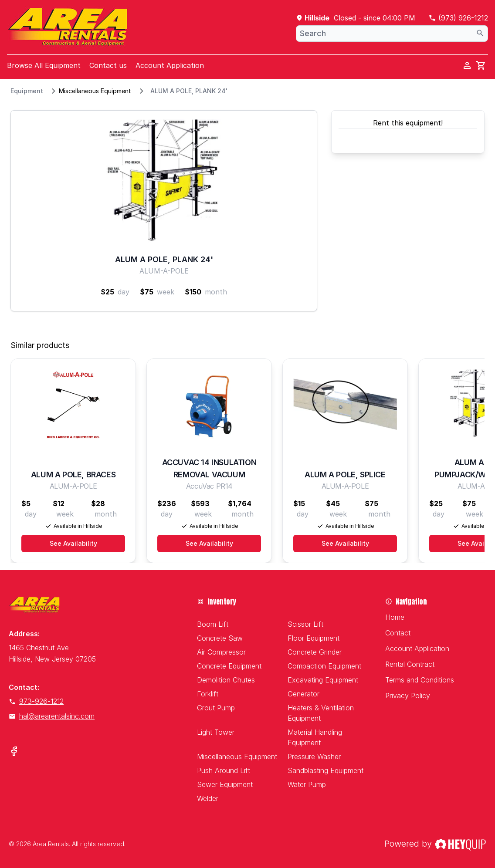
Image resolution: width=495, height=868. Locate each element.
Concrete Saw (220, 638)
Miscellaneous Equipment (95, 91)
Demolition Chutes (226, 680)
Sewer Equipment (225, 784)
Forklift (208, 694)
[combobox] (392, 34)
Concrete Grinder (315, 652)
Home (395, 617)
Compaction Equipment (324, 666)
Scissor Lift (305, 624)
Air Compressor (221, 652)
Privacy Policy (408, 696)
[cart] (481, 65)
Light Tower (216, 732)
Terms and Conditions (420, 680)
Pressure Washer (314, 757)
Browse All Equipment (44, 65)
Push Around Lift (224, 770)
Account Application (170, 65)
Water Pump (307, 784)
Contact (398, 633)
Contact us (108, 65)
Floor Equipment (314, 638)
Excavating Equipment (323, 680)
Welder (208, 798)
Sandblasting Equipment (325, 770)
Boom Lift (213, 624)
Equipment (27, 91)
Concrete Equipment (229, 666)
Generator (303, 694)
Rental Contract (410, 664)
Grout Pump (216, 708)
